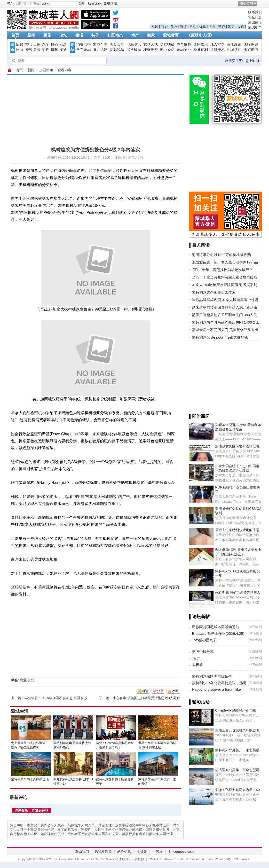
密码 (45, 3)
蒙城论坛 (255, 22)
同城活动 (234, 50)
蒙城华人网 (9, 70)
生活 (79, 35)
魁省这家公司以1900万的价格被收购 (221, 255)
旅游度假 (251, 50)
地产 (135, 35)
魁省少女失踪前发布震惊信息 (237, 446)
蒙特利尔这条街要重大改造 (214, 292)
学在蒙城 (84, 50)
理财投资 (150, 50)
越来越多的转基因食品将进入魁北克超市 (225, 307)
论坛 (63, 35)
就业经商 (167, 50)
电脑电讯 (134, 44)
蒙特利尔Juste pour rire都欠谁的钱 (220, 337)
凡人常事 (217, 44)
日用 (37, 44)
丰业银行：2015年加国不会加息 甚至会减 (56, 698)
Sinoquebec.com (181, 852)
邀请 (145, 691)
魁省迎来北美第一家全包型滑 (237, 770)
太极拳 (197, 665)
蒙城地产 (255, 27)
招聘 (19, 44)
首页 (15, 35)
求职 (28, 44)
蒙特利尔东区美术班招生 (212, 676)
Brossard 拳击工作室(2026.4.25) (218, 633)
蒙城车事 (100, 44)
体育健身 (184, 44)
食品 (31, 680)
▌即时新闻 (199, 416)
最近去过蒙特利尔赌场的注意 (237, 530)
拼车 (54, 50)
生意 (174, 26)
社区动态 (115, 35)
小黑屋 (158, 852)
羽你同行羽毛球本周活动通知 (216, 627)
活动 (193, 26)
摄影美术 (217, 50)
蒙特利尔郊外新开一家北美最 (237, 750)
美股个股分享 (203, 652)
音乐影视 (234, 44)
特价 (95, 35)
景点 (231, 26)
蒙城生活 (20, 711)
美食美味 (117, 44)
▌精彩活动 (199, 702)
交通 (222, 26)
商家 (151, 35)
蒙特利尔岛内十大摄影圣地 (30, 779)
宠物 (46, 50)
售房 (164, 26)
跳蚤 (47, 35)
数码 (54, 44)
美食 (212, 26)
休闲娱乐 (201, 44)
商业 (23, 680)
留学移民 (134, 50)
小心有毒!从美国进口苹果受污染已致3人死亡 (146, 698)
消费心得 (84, 44)
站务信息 (124, 852)
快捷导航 (246, 3)
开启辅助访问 (261, 3)
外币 (19, 50)
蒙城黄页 (171, 35)
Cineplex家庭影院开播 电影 (236, 710)
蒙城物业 (184, 50)
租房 (155, 26)
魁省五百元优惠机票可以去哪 (237, 730)
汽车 (46, 44)
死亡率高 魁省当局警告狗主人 (238, 592)
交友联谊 (167, 44)
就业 (183, 26)
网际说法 (117, 50)
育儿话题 (100, 50)
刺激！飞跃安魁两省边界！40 (237, 790)
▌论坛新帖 (199, 617)
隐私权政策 (103, 852)
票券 (37, 50)
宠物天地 (150, 44)
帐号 (11, 3)
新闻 (31, 35)
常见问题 (255, 17)
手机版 (142, 852)
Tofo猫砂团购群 (204, 640)
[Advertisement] (82, 109)
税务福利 (201, 50)
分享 (160, 691)
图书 (28, 50)
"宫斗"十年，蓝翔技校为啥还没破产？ (222, 270)
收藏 (175, 691)
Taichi (197, 658)
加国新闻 (46, 70)
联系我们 (255, 12)
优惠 (203, 26)
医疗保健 (251, 44)
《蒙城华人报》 (200, 35)
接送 (241, 26)
